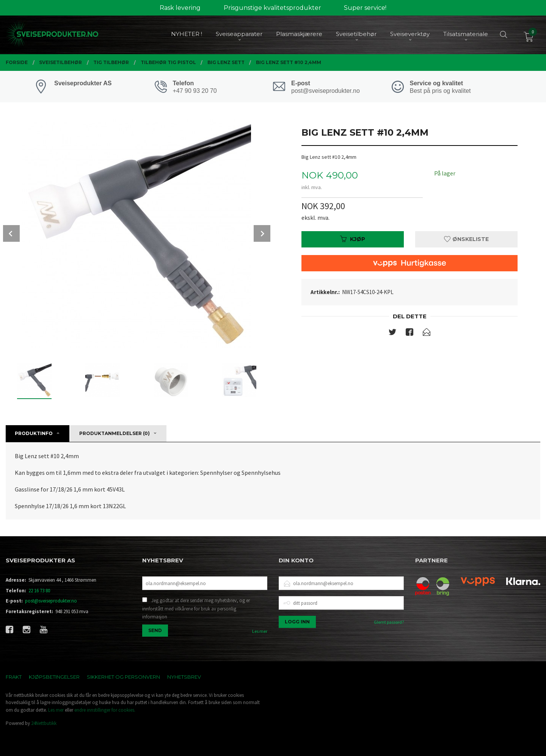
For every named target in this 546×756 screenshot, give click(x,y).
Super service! (365, 8)
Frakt (14, 677)
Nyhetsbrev (184, 677)
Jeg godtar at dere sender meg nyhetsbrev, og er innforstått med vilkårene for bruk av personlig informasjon (196, 609)
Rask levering (180, 8)
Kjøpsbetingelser (54, 677)
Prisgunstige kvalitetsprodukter (272, 8)
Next (262, 233)
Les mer (260, 631)
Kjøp (353, 239)
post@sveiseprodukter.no (51, 601)
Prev (11, 233)
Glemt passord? (389, 622)
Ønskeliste (466, 239)
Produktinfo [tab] (34, 433)
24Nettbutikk (44, 723)
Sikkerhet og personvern (123, 677)
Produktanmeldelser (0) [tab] (115, 433)
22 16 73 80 (39, 591)
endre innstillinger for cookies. (105, 710)
